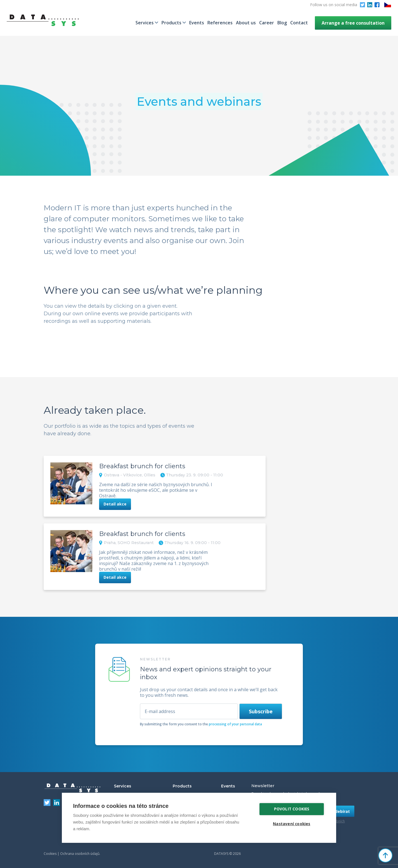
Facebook (377, 5)
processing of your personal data (235, 724)
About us (246, 23)
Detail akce (115, 504)
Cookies (50, 854)
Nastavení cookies (292, 824)
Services (145, 23)
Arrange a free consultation (353, 23)
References (220, 23)
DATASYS (72, 788)
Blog (282, 23)
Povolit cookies (292, 809)
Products (171, 23)
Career (267, 23)
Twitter (362, 5)
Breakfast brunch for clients (142, 466)
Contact (299, 23)
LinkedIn (370, 5)
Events (197, 23)
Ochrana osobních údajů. (80, 854)
